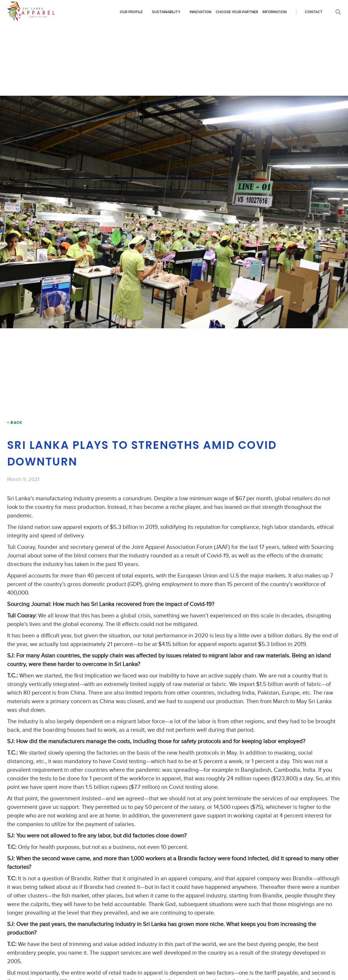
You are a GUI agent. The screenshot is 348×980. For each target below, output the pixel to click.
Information (275, 12)
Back (16, 423)
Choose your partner (237, 12)
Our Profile (131, 12)
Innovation (201, 12)
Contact (314, 12)
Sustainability (166, 12)
